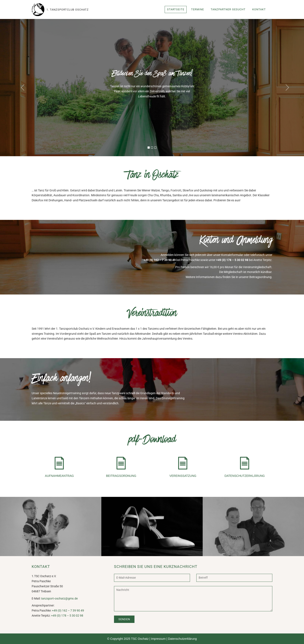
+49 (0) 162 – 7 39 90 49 (160, 260)
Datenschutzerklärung (245, 467)
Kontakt (259, 9)
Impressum (158, 639)
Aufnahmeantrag (59, 467)
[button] (23, 88)
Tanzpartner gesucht (228, 9)
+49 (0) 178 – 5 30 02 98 (232, 260)
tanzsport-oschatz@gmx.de (59, 598)
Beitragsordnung (121, 467)
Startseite (176, 9)
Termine (197, 9)
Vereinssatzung (183, 467)
